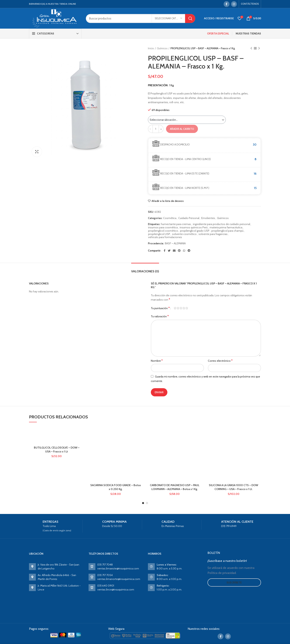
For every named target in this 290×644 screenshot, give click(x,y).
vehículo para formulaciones (165, 237)
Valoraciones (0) (145, 271)
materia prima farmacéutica (226, 227)
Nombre (157, 361)
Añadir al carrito (182, 129)
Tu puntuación (160, 308)
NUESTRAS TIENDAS (248, 33)
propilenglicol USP (159, 234)
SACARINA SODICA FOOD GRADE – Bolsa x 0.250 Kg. (116, 487)
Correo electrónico (220, 361)
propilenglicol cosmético (163, 231)
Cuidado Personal (189, 218)
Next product (259, 48)
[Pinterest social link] (179, 251)
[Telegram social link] (189, 251)
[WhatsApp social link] (184, 251)
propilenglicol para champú (227, 231)
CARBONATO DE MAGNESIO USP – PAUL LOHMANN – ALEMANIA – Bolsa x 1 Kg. (175, 487)
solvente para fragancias (213, 234)
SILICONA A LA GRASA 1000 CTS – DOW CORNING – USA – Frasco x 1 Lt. (233, 487)
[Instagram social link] (234, 4)
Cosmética (170, 218)
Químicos (162, 48)
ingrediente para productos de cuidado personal (221, 224)
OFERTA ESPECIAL (218, 33)
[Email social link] (174, 251)
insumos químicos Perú (194, 227)
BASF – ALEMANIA (175, 243)
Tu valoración (160, 316)
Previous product (251, 48)
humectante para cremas (176, 224)
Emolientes (208, 218)
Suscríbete (234, 582)
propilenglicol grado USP (195, 231)
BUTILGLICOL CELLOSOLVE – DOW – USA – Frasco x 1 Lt (57, 450)
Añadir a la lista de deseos (168, 201)
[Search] (141, 18)
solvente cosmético (184, 234)
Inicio (151, 48)
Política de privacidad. (222, 573)
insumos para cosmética (163, 227)
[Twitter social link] (169, 251)
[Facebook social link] (227, 4)
